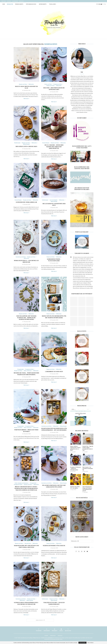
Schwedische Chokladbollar (26, 202)
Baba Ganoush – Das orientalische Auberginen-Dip (88, 469)
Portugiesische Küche (31, 4)
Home (4, 4)
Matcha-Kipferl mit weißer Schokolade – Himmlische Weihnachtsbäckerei (26, 318)
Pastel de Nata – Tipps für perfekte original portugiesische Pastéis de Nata (88, 448)
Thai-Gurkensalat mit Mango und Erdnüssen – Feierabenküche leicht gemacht (88, 489)
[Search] (105, 4)
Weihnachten (10, 4)
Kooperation (15, 1)
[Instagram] (98, 4)
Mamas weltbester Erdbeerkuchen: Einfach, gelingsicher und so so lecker (75, 448)
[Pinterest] (100, 4)
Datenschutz (53, 636)
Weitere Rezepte (43, 4)
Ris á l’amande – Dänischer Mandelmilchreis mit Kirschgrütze (54, 147)
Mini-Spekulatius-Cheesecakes (26, 146)
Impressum (60, 636)
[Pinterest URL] (74, 301)
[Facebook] (97, 4)
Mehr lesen (26, 99)
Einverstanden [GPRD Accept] (82, 643)
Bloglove (21, 1)
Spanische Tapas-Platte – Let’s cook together (75, 487)
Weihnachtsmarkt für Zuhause (54, 546)
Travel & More (52, 4)
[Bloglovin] (103, 4)
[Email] (101, 4)
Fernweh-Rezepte (19, 4)
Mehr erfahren (90, 643)
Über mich (4, 1)
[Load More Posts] (40, 620)
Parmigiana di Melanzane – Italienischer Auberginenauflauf (75, 469)
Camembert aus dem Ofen (54, 372)
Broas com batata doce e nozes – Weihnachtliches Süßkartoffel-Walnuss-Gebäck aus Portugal (26, 488)
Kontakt (9, 1)
